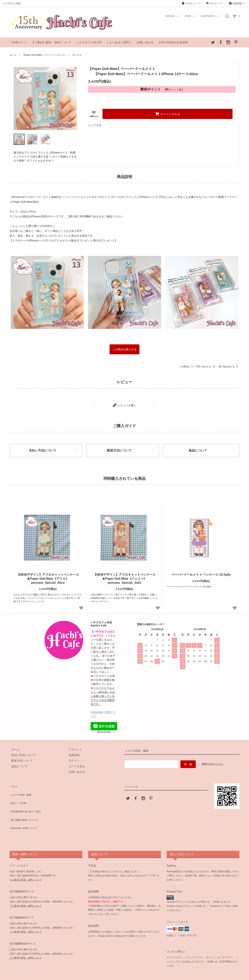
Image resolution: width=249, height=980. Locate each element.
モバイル (77, 55)
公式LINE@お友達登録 (173, 42)
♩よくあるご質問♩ (119, 42)
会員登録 (237, 3)
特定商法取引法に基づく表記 (27, 799)
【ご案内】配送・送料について (52, 42)
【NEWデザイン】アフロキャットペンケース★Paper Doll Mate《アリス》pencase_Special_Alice (48, 576)
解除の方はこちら (213, 761)
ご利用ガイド (18, 42)
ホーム (13, 55)
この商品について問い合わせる (197, 366)
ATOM (21, 794)
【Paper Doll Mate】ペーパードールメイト (44, 55)
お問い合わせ (145, 42)
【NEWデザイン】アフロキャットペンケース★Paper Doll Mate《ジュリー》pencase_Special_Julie (124, 576)
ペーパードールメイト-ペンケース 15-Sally (201, 572)
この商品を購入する (124, 349)
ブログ (14, 782)
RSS (12, 794)
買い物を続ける (229, 366)
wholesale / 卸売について (25, 811)
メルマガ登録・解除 (22, 788)
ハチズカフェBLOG (89, 42)
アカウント (191, 3)
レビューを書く (124, 403)
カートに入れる (168, 114)
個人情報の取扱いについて (26, 805)
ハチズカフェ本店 (125, 973)
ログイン (214, 3)
